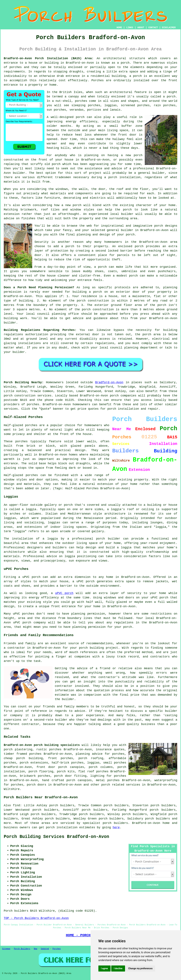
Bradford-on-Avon (109, 382)
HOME (119, 28)
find (17, 805)
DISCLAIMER (169, 28)
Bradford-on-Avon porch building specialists (42, 745)
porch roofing (91, 758)
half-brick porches (68, 763)
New (35, 949)
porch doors (37, 785)
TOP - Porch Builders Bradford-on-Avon (36, 918)
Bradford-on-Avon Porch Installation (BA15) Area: (49, 58)
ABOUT (141, 28)
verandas (76, 110)
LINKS (130, 28)
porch (130, 235)
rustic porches (49, 749)
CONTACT (153, 28)
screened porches (135, 105)
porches (16, 67)
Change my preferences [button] (140, 968)
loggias (54, 523)
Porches (57, 949)
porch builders (158, 819)
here (116, 827)
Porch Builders (22, 949)
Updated (45, 949)
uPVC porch (64, 593)
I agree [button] (104, 968)
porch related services (121, 785)
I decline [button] (118, 968)
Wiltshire (12, 789)
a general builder (149, 173)
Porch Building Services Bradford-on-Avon (56, 837)
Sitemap (6, 949)
